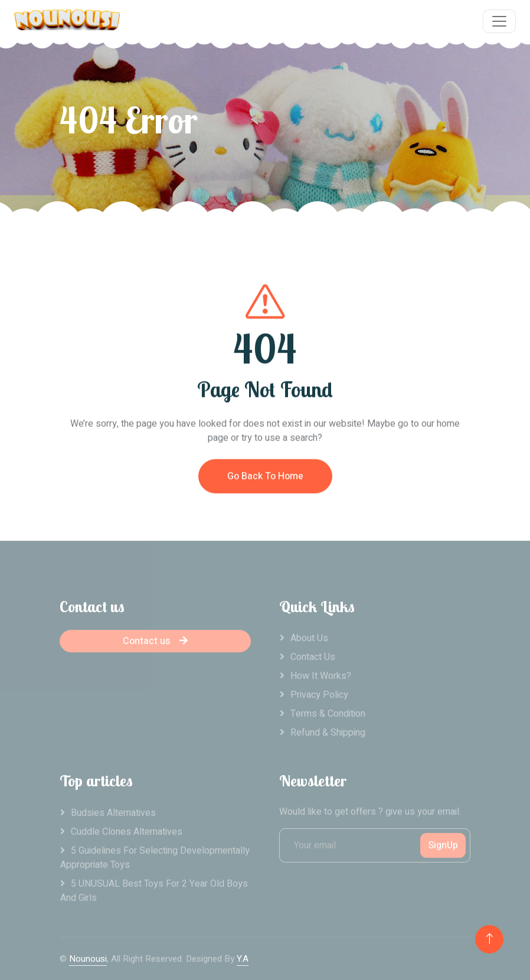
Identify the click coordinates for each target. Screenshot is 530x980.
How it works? (321, 676)
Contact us (155, 641)
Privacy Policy (319, 695)
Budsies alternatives (113, 813)
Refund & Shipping (328, 733)
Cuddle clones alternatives (127, 832)
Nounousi (88, 959)
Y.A (243, 959)
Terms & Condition (328, 714)
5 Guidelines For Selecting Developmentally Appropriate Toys (155, 858)
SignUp (443, 845)
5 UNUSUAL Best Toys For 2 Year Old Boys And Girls (154, 891)
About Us (309, 638)
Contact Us (313, 657)
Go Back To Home (265, 483)
